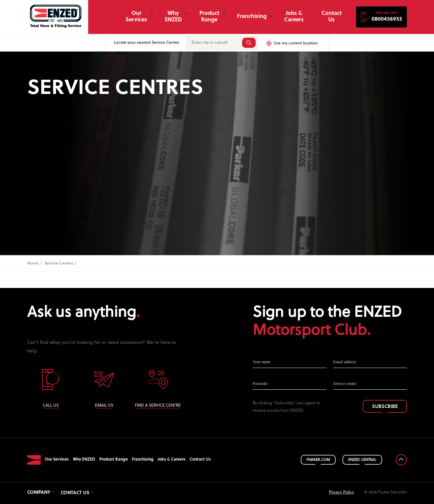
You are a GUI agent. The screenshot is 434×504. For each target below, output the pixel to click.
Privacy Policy (341, 492)
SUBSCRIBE (385, 407)
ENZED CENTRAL (362, 460)
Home (33, 264)
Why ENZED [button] (173, 17)
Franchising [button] (252, 17)
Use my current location (291, 43)
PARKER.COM (318, 460)
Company (39, 493)
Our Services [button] (136, 17)
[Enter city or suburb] (214, 43)
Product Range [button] (209, 17)
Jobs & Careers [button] (294, 17)
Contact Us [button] (332, 17)
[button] (381, 17)
